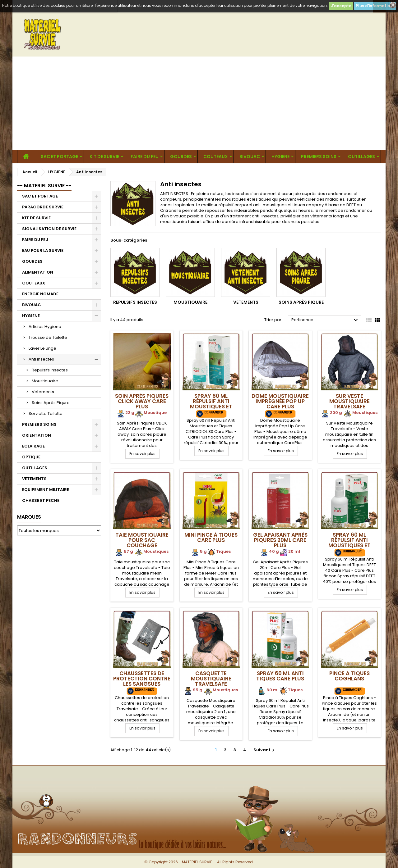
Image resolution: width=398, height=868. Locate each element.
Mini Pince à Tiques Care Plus (211, 537)
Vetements (43, 392)
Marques (29, 517)
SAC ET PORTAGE (59, 157)
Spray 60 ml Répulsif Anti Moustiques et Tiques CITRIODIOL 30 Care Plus (211, 407)
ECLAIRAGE (33, 446)
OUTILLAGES (361, 157)
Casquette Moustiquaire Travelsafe (211, 679)
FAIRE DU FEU (145, 157)
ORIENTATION (37, 435)
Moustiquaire (45, 381)
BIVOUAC (250, 157)
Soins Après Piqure (51, 403)
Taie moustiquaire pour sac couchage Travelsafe (142, 543)
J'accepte (341, 6)
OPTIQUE (31, 457)
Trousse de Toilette (48, 337)
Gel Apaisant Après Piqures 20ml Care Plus (280, 540)
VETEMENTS (34, 479)
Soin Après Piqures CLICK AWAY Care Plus (142, 401)
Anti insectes (41, 359)
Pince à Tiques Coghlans (349, 676)
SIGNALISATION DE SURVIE (49, 229)
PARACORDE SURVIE (43, 207)
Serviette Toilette (46, 414)
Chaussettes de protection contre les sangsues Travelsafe (142, 681)
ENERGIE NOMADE (40, 294)
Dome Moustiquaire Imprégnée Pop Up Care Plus (280, 401)
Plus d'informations (375, 6)
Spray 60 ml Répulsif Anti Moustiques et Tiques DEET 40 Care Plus (349, 545)
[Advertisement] (199, 103)
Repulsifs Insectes (50, 370)
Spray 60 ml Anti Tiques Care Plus (280, 676)
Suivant (265, 750)
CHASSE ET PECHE (41, 500)
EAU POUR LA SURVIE (43, 250)
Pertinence (325, 320)
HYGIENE (280, 157)
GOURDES (181, 157)
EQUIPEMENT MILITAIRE (46, 490)
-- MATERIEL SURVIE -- (44, 186)
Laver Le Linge (42, 348)
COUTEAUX (216, 157)
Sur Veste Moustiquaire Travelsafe (349, 401)
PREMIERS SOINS (319, 157)
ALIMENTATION (38, 272)
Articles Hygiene (45, 327)
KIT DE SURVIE (104, 157)
